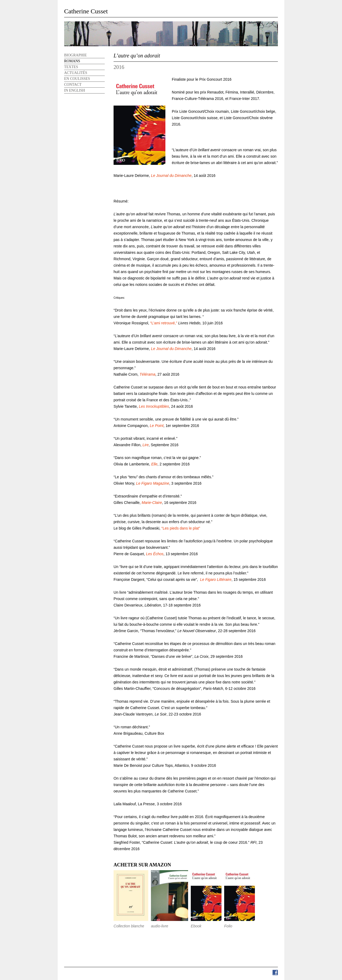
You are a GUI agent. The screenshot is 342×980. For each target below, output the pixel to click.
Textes (71, 67)
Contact (73, 85)
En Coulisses (77, 79)
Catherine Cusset (86, 11)
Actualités (76, 73)
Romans (72, 61)
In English (75, 90)
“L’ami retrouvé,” (163, 323)
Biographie (75, 55)
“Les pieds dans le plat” (181, 528)
